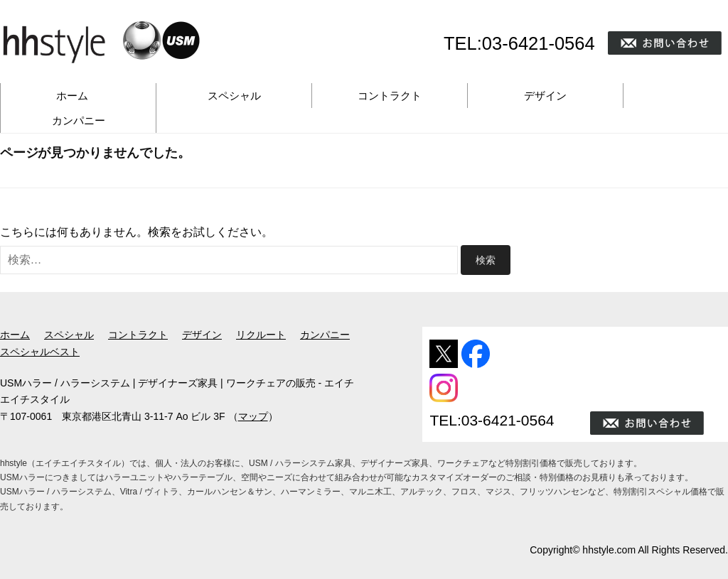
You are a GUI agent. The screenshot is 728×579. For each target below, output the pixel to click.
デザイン (545, 96)
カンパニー (79, 120)
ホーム (72, 96)
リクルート (261, 335)
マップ (253, 416)
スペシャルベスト (40, 352)
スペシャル (234, 96)
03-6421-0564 (539, 43)
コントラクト (390, 96)
